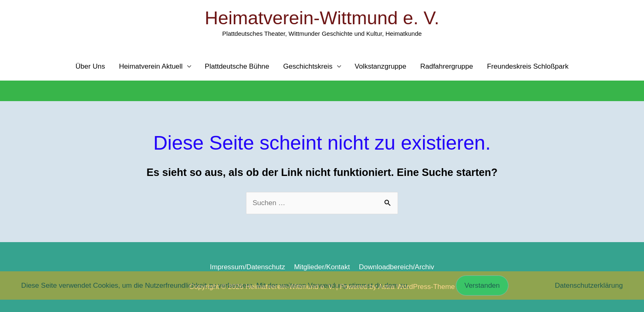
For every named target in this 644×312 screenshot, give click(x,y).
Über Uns (90, 66)
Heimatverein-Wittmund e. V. (322, 18)
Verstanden (482, 285)
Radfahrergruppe (447, 66)
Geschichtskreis (308, 66)
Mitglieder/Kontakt (322, 267)
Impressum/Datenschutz (247, 267)
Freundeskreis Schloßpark (528, 66)
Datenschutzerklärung (589, 285)
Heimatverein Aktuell (151, 66)
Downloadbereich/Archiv (397, 267)
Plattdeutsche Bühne (237, 66)
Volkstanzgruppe (381, 66)
